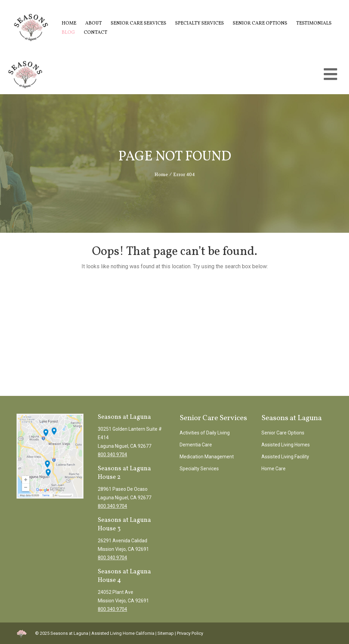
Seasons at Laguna (69, 633)
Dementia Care (196, 445)
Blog (68, 33)
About (94, 23)
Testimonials (314, 23)
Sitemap (166, 633)
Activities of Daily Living (205, 433)
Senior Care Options (260, 23)
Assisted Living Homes (286, 445)
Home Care (274, 469)
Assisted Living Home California (123, 633)
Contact (96, 33)
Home (69, 23)
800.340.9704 (112, 455)
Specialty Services (200, 23)
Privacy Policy (190, 633)
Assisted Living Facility (285, 457)
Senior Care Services (139, 23)
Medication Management (207, 457)
